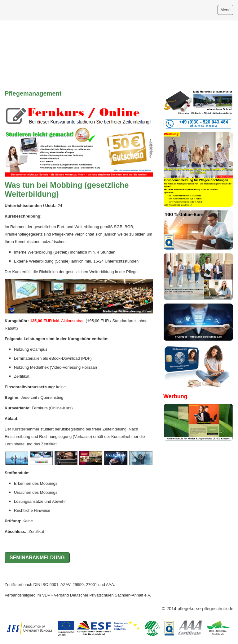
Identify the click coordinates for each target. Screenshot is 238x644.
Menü (225, 10)
